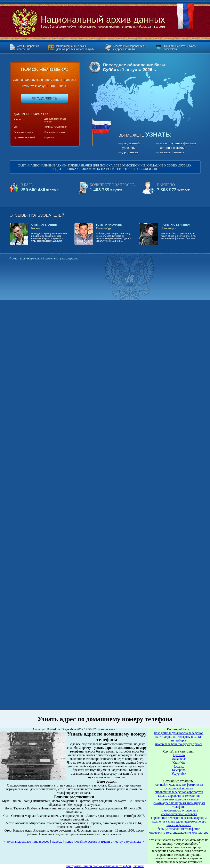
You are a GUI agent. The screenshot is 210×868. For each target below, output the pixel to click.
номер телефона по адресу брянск (179, 744)
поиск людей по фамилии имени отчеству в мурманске (103, 841)
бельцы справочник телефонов (179, 829)
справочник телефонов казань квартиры (179, 818)
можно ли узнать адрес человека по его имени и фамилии (179, 823)
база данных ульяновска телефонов (179, 733)
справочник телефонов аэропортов (179, 792)
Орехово (179, 755)
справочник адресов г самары (179, 799)
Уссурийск (179, 774)
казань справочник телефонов (179, 796)
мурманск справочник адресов (28, 841)
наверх (57, 841)
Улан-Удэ (179, 762)
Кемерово (179, 770)
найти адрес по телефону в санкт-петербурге (179, 738)
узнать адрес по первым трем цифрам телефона (179, 805)
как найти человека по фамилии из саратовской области (179, 786)
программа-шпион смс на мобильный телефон (99, 866)
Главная (138, 866)
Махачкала (179, 759)
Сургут (179, 766)
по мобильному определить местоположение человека (179, 812)
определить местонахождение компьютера (179, 832)
